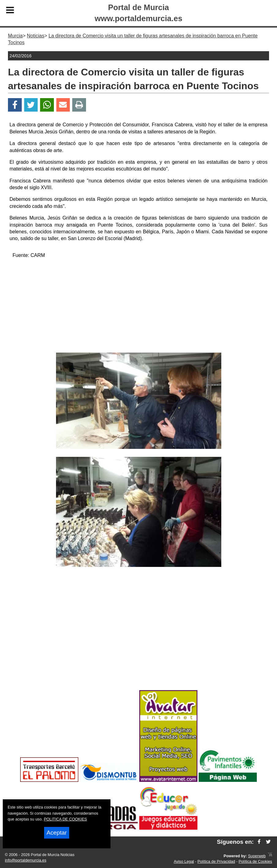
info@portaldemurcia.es (26, 860)
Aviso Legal (184, 861)
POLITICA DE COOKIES (65, 819)
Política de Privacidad (216, 861)
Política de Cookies (255, 861)
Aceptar (57, 833)
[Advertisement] (139, 307)
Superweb (257, 856)
